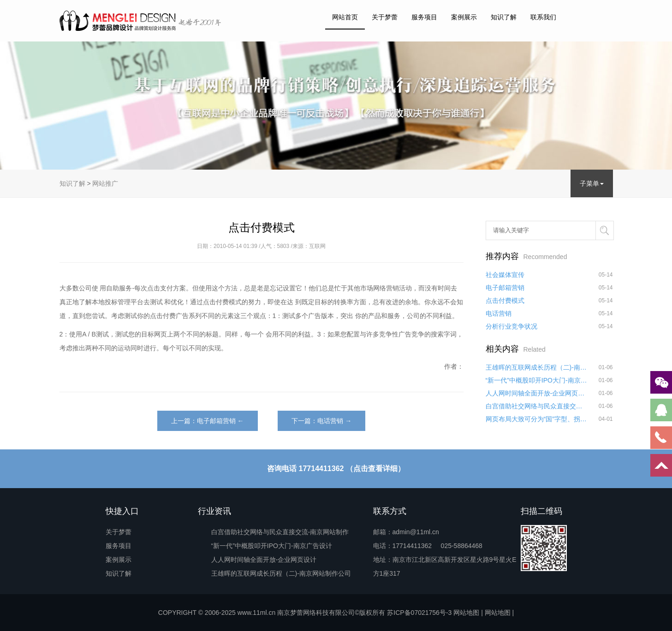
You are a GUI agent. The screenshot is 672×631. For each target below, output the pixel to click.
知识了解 (504, 17)
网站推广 (105, 183)
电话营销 (499, 313)
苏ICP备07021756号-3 (419, 613)
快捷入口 (122, 511)
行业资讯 (214, 511)
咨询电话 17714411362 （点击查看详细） (336, 469)
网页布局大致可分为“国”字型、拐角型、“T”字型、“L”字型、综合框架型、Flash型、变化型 (537, 419)
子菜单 (592, 183)
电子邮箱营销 (505, 288)
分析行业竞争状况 (511, 326)
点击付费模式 (505, 301)
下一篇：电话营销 (317, 421)
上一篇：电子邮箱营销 (203, 421)
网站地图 (466, 613)
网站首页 (345, 17)
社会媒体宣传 (505, 275)
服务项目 (424, 17)
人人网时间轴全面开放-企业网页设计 (537, 393)
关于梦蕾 (385, 17)
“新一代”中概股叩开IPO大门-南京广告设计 (537, 380)
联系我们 (543, 17)
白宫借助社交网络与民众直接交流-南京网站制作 (537, 406)
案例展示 (464, 17)
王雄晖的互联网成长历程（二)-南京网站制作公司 (537, 367)
